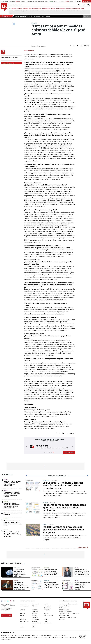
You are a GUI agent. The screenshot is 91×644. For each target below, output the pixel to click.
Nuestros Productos (64, 606)
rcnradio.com (47, 637)
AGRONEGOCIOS (46, 8)
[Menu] (10, 8)
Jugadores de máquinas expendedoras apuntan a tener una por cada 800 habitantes (64, 508)
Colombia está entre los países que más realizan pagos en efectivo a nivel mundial (82, 586)
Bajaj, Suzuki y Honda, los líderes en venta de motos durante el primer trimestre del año (63, 486)
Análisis (46, 604)
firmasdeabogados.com (46, 635)
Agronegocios (23, 604)
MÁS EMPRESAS (82, 547)
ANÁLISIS (53, 8)
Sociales (22, 627)
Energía (6, 530)
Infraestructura (36, 619)
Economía (47, 610)
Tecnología (17, 568)
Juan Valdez (28, 11)
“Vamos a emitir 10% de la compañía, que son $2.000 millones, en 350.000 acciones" (12, 494)
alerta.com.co (73, 637)
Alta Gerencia (35, 604)
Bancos (6, 479)
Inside (46, 619)
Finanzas (22, 615)
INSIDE (82, 8)
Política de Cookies (64, 615)
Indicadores (23, 619)
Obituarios (35, 621)
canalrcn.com (38, 637)
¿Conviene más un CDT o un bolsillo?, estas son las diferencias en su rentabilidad (12, 483)
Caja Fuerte (35, 606)
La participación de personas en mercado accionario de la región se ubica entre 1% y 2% (82, 572)
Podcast (22, 623)
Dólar (12, 13)
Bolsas (5, 490)
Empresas (22, 613)
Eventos (46, 613)
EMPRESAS (26, 8)
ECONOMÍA (20, 8)
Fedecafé (35, 11)
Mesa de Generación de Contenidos (69, 604)
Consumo (22, 610)
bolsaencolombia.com (60, 635)
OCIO (30, 8)
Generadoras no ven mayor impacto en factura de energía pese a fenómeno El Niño (52, 572)
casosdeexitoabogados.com (9, 637)
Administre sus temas (8, 63)
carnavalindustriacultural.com (25, 637)
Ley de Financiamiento (73, 11)
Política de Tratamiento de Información (69, 613)
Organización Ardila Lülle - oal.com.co (83, 636)
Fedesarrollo (42, 11)
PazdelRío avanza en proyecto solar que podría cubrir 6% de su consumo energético (63, 530)
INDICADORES (77, 8)
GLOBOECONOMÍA (37, 8)
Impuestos (82, 11)
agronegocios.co (19, 635)
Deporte (46, 581)
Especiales (35, 613)
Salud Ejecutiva (48, 623)
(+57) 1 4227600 (6, 610)
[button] (26, 447)
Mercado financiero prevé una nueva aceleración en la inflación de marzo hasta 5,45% (12, 523)
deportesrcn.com (6, 639)
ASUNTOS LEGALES (61, 8)
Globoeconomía (49, 615)
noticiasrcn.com (56, 637)
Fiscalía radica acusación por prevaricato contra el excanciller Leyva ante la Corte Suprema (21, 586)
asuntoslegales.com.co (7, 635)
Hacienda (6, 501)
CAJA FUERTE (69, 8)
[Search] (79, 5)
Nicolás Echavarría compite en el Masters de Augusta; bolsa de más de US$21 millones (52, 585)
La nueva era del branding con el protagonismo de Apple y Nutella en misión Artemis (20, 573)
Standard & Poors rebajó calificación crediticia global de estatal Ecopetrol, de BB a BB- (12, 534)
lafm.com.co (65, 637)
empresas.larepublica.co (32, 635)
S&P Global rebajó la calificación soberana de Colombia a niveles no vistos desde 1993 (12, 505)
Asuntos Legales (24, 606)
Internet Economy (24, 621)
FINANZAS (14, 8)
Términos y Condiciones (65, 612)
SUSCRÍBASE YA (69, 452)
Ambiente (47, 568)
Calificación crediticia (60, 11)
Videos (34, 627)
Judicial (16, 581)
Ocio (46, 621)
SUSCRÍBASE (87, 1)
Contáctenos (63, 608)
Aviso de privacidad (64, 610)
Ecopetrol (50, 11)
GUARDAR (85, 46)
